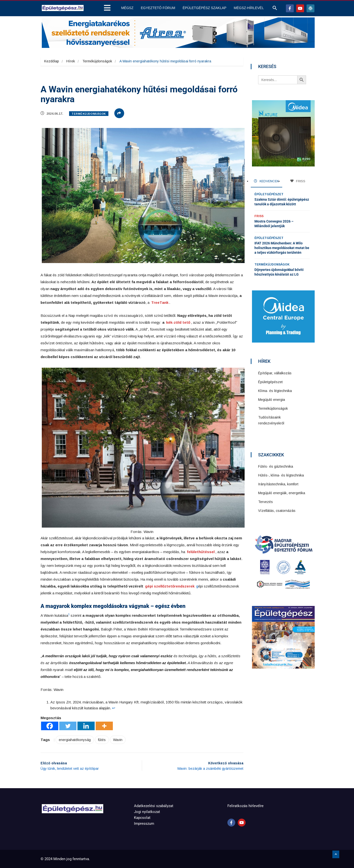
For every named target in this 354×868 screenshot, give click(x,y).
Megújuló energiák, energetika (282, 493)
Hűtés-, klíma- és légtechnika (281, 475)
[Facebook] (50, 726)
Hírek (71, 61)
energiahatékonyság (75, 740)
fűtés (102, 740)
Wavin (118, 740)
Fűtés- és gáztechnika (276, 466)
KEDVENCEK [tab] (266, 181)
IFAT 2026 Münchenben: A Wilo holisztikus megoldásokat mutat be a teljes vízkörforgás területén (282, 248)
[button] (275, 9)
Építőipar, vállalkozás (275, 373)
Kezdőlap (52, 61)
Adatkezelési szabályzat (154, 806)
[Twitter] (68, 726)
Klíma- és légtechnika (275, 391)
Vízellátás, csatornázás (277, 511)
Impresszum (144, 824)
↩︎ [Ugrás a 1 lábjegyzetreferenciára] (114, 708)
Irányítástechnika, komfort (278, 484)
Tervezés (265, 502)
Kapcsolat (142, 818)
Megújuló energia (272, 400)
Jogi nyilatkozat (147, 812)
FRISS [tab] (298, 181)
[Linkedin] (86, 726)
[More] (104, 726)
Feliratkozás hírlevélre (245, 806)
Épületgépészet (269, 194)
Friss (259, 216)
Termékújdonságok (97, 61)
